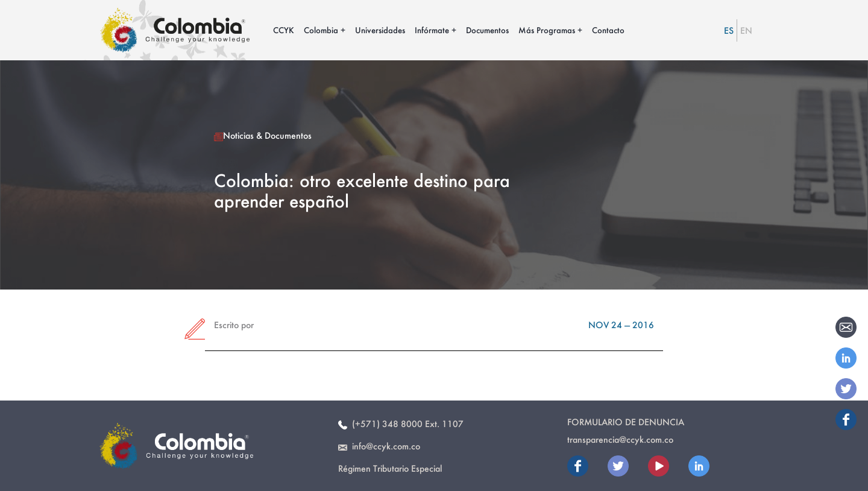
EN (746, 30)
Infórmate (432, 30)
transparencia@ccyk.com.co (620, 439)
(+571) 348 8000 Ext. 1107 (401, 424)
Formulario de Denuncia (626, 422)
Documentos (487, 30)
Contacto (608, 30)
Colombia (321, 30)
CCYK (284, 30)
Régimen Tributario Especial (390, 468)
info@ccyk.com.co (379, 446)
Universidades (380, 30)
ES (729, 30)
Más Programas (547, 30)
